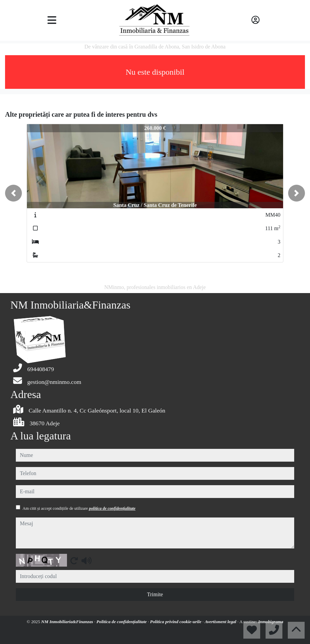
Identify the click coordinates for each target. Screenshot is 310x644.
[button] (13, 193)
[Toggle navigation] (52, 20)
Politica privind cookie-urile (176, 622)
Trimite (155, 594)
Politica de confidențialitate (122, 622)
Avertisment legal (221, 622)
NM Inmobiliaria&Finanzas (68, 622)
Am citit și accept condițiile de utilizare (79, 508)
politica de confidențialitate (112, 508)
